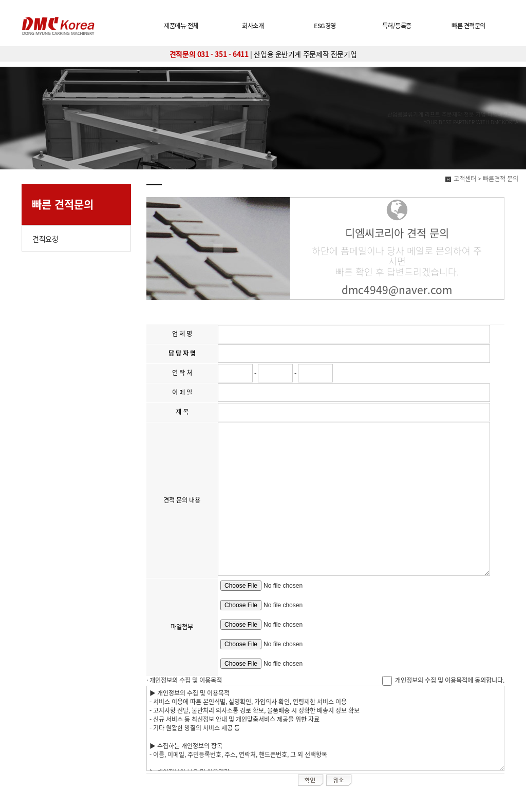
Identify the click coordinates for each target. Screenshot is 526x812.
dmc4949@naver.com (397, 290)
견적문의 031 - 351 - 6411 (209, 54)
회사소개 (253, 26)
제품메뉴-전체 (181, 26)
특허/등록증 (397, 26)
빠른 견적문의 (468, 26)
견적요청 (45, 239)
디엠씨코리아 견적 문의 (397, 233)
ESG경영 (325, 26)
